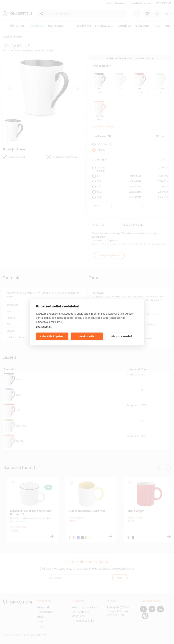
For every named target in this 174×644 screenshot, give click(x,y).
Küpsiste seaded (122, 336)
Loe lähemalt (44, 326)
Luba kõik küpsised (52, 336)
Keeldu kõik (87, 336)
